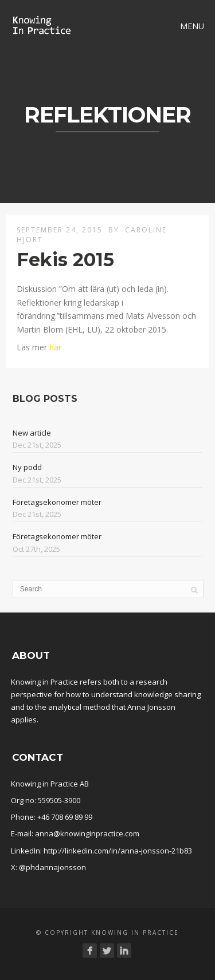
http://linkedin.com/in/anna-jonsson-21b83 (118, 851)
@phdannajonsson (52, 867)
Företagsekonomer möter (57, 502)
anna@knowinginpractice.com (87, 833)
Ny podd (27, 467)
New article (32, 433)
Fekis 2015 (65, 260)
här (55, 347)
